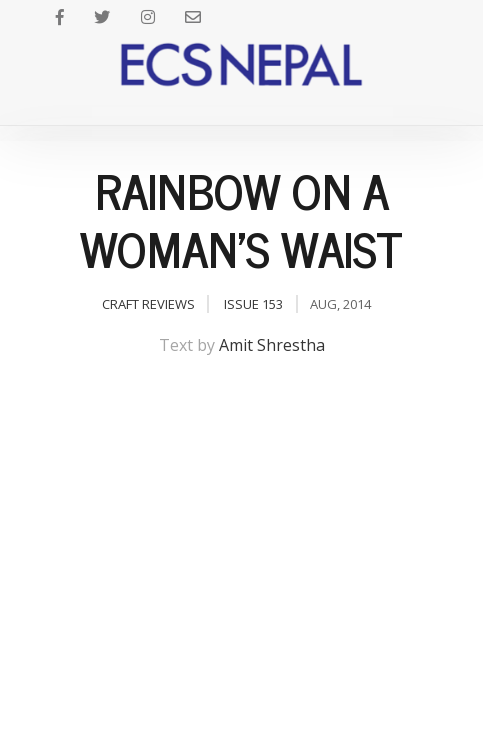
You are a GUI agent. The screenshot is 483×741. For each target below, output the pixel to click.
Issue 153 (253, 304)
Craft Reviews (148, 304)
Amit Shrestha (272, 345)
